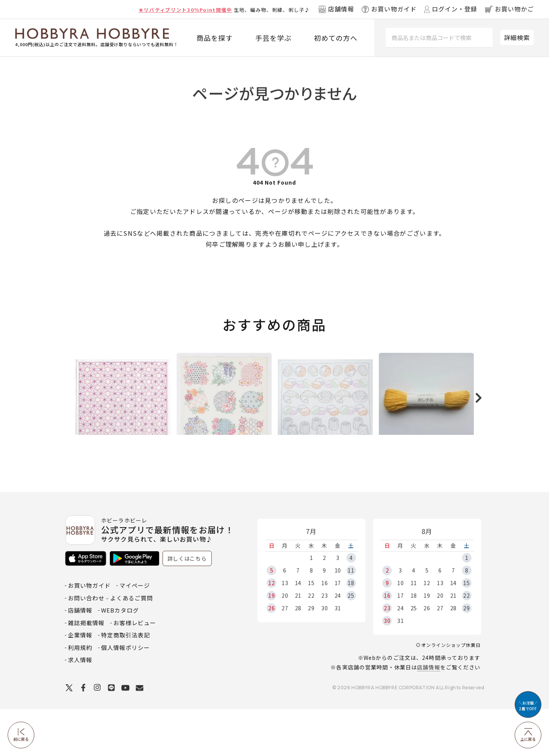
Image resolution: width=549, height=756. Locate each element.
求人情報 (80, 707)
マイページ (135, 632)
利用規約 (80, 694)
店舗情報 (428, 714)
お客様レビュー (135, 670)
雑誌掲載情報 (86, 670)
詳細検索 (517, 37)
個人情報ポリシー (126, 694)
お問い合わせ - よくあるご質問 (110, 645)
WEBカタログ (120, 657)
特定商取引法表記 (126, 682)
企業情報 (80, 682)
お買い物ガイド (89, 632)
